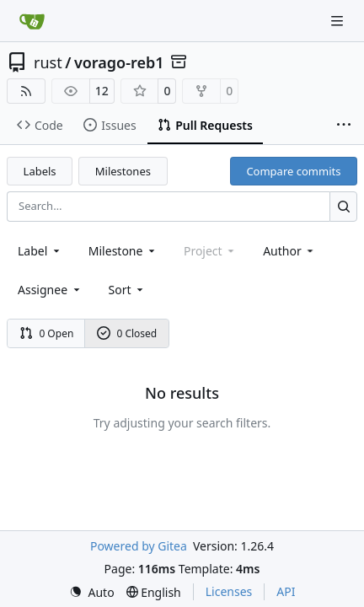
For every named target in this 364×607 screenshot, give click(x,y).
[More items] (344, 126)
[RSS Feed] (26, 91)
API (286, 591)
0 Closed (127, 333)
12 (102, 91)
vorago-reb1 (119, 62)
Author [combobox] (289, 251)
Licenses (229, 591)
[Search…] (343, 206)
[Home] (32, 21)
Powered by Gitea (139, 546)
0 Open (47, 333)
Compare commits (293, 171)
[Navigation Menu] (339, 21)
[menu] (128, 290)
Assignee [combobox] (50, 290)
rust (48, 62)
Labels (40, 171)
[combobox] (40, 251)
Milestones (123, 171)
